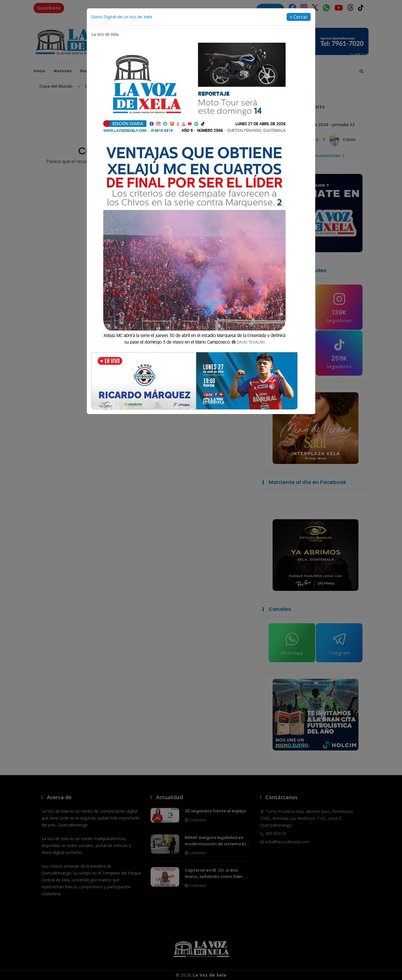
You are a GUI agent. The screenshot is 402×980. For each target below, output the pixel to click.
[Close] (299, 17)
